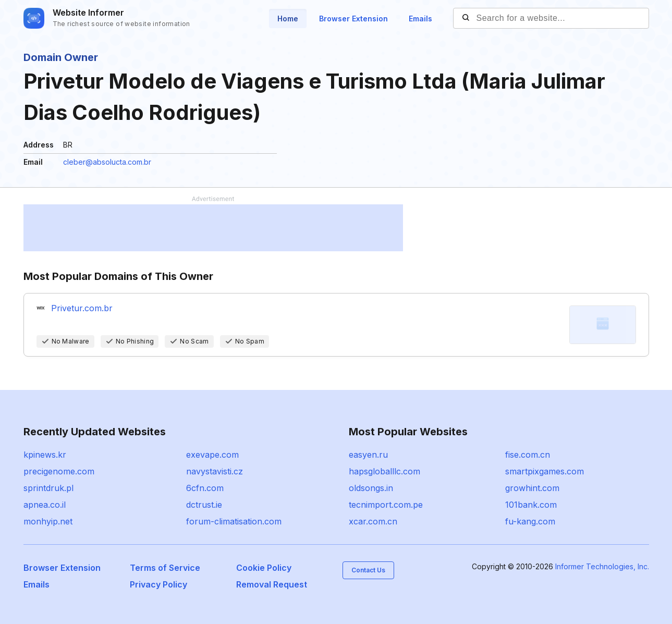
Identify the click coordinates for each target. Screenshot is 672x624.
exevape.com (212, 455)
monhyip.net (48, 521)
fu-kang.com (530, 521)
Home (288, 19)
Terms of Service (165, 568)
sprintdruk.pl (48, 488)
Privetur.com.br (82, 308)
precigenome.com (59, 471)
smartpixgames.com (545, 471)
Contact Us (368, 570)
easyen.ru (368, 455)
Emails (420, 19)
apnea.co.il (45, 505)
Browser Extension (353, 19)
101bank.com (531, 505)
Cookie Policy (264, 568)
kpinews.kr (45, 455)
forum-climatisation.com (234, 521)
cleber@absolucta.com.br (107, 162)
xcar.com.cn (373, 521)
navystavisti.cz (215, 471)
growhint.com (532, 488)
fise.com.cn (528, 455)
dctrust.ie (204, 505)
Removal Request (272, 584)
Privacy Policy (158, 584)
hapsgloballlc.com (384, 471)
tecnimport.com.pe (386, 505)
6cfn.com (205, 488)
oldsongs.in (371, 488)
